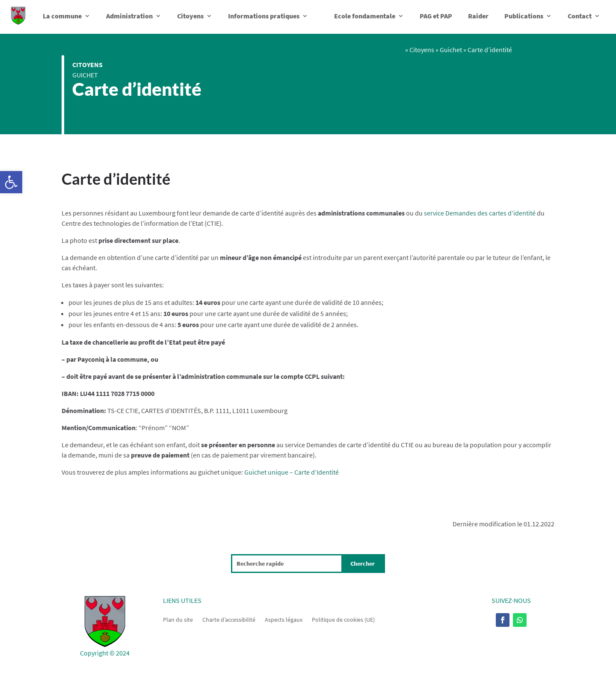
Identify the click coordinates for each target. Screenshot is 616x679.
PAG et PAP (436, 16)
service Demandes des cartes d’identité (480, 213)
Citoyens (190, 16)
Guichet (85, 75)
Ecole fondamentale (365, 16)
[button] (11, 182)
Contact (580, 16)
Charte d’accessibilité (229, 619)
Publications (524, 16)
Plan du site (178, 619)
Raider (478, 16)
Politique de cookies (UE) (343, 619)
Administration (129, 16)
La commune (62, 16)
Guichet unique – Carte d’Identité (292, 472)
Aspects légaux (284, 619)
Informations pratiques (264, 16)
